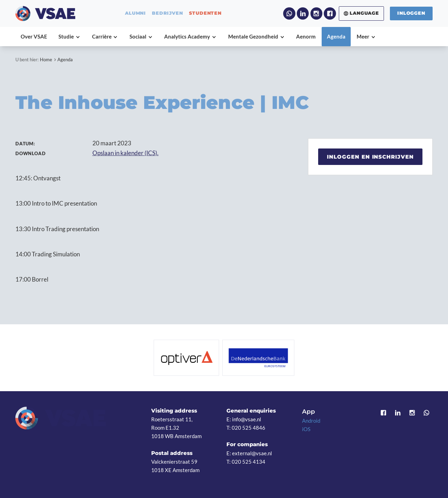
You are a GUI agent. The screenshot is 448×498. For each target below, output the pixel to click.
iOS (306, 429)
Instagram (316, 13)
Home (46, 60)
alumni (135, 13)
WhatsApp (289, 13)
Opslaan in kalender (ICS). (125, 153)
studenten (205, 13)
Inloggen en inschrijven (370, 157)
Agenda (65, 60)
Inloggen (411, 13)
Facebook (330, 13)
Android (311, 421)
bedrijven (167, 13)
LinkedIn (303, 13)
